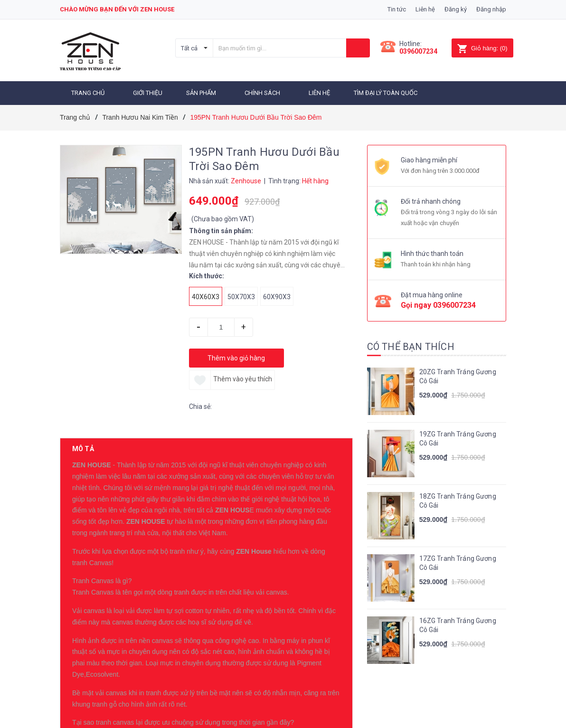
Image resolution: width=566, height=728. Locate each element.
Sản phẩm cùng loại (110, 693)
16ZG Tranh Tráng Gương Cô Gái (458, 622)
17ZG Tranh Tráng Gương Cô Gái (458, 560)
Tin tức (397, 9)
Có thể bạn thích (411, 343)
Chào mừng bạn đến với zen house (117, 9)
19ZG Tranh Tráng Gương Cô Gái (458, 435)
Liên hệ (425, 9)
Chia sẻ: (200, 403)
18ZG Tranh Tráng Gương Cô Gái (458, 498)
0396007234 (418, 51)
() (482, 48)
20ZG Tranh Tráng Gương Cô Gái (458, 373)
